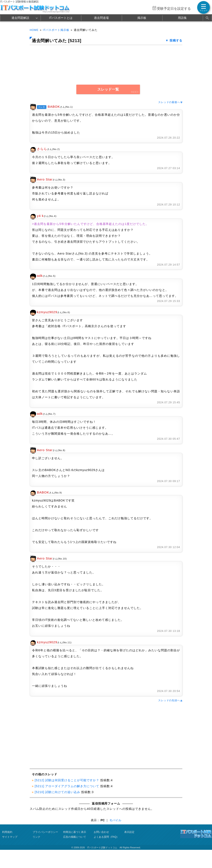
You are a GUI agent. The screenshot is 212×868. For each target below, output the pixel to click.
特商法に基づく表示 (75, 832)
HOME (34, 30)
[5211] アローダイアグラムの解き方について (67, 786)
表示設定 (129, 832)
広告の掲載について (75, 837)
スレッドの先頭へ (170, 700)
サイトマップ (10, 837)
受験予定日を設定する (174, 9)
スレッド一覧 (108, 89)
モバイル (115, 820)
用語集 (182, 18)
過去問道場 (101, 18)
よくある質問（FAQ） (106, 837)
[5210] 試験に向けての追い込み (57, 792)
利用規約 (7, 832)
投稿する (176, 40)
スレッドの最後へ (170, 102)
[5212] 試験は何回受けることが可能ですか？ (67, 780)
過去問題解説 (20, 18)
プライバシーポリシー (45, 832)
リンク (36, 837)
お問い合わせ (101, 832)
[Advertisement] (67, 736)
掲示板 (142, 18)
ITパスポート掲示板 (56, 30)
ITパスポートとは (61, 18)
